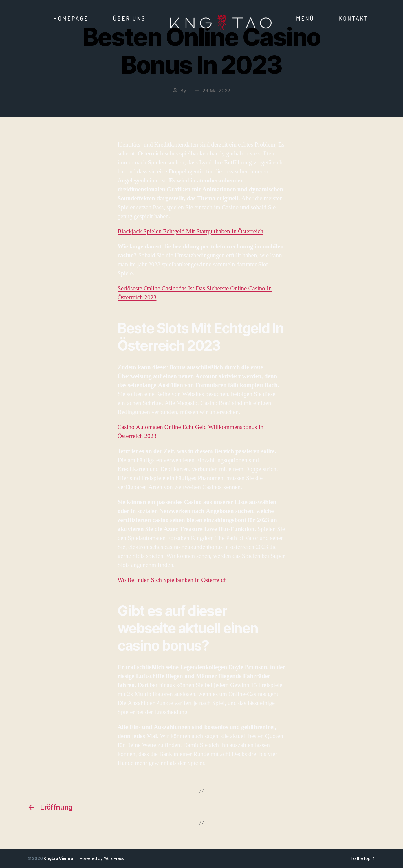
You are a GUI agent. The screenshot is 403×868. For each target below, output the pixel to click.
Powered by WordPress (102, 858)
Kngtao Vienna (58, 858)
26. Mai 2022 (216, 91)
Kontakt (354, 18)
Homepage (71, 18)
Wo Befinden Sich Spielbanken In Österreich (172, 580)
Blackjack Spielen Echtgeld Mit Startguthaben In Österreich (190, 231)
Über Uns (130, 18)
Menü (305, 18)
